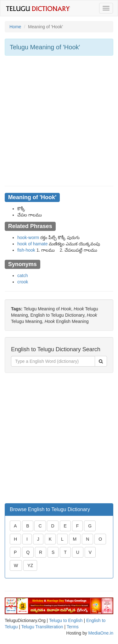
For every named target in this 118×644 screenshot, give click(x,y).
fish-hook (26, 250)
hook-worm (28, 237)
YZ (30, 565)
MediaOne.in (101, 633)
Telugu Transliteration (42, 627)
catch (22, 276)
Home (15, 27)
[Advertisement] (59, 121)
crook (23, 282)
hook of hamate (33, 244)
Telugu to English (66, 620)
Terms (73, 627)
